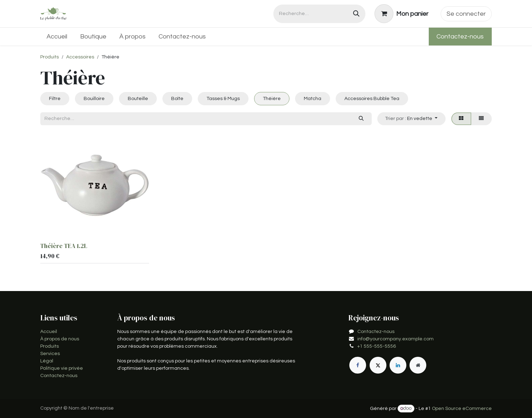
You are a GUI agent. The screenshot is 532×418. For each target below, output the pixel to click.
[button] (411, 119)
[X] (378, 365)
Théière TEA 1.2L (64, 246)
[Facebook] (358, 365)
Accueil (49, 332)
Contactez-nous (460, 37)
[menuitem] (57, 37)
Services (50, 354)
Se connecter (466, 14)
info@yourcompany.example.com (395, 339)
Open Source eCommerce (462, 409)
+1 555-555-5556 (377, 346)
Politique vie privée (62, 368)
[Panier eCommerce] (402, 14)
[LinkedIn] (398, 365)
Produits (50, 57)
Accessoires (80, 57)
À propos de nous (60, 339)
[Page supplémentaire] (418, 365)
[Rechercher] (356, 14)
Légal (47, 361)
